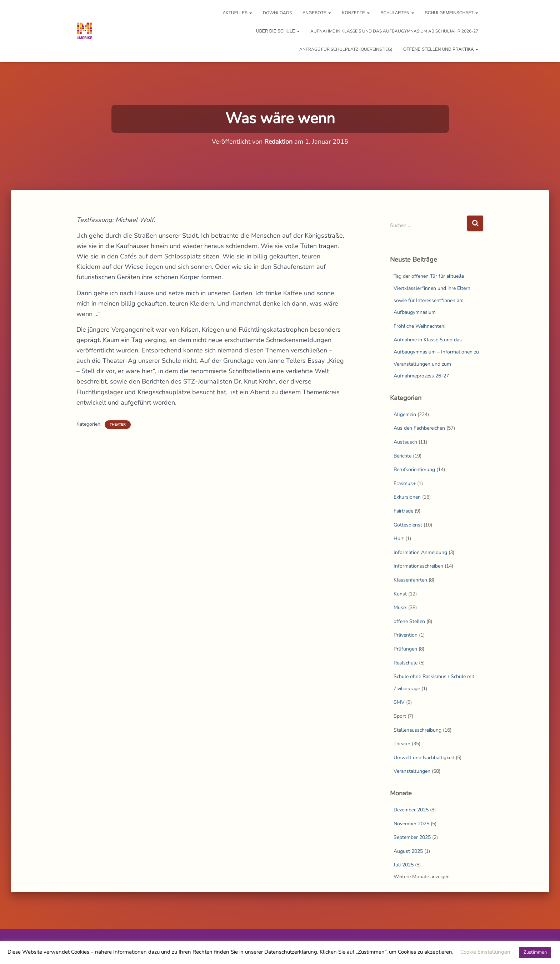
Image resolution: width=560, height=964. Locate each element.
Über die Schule (278, 31)
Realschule (406, 663)
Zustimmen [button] (535, 952)
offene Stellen (409, 621)
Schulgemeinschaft (452, 13)
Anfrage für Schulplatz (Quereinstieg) (346, 49)
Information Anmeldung (420, 552)
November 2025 (411, 824)
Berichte (402, 456)
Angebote (317, 13)
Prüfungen (405, 649)
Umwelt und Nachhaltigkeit (424, 758)
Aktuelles (238, 13)
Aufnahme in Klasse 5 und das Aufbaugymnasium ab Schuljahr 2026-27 (394, 31)
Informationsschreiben (418, 566)
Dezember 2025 (411, 810)
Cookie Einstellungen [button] (485, 952)
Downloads (277, 13)
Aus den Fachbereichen (419, 428)
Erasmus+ (405, 483)
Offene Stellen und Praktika (441, 49)
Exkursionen (407, 497)
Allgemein (405, 414)
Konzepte (356, 13)
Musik (400, 607)
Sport (400, 716)
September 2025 (412, 837)
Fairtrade (403, 511)
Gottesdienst (408, 525)
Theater (118, 425)
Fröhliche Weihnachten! (419, 326)
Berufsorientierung (414, 469)
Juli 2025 (404, 865)
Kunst (400, 594)
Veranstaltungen (412, 771)
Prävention (406, 635)
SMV (399, 702)
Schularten (397, 13)
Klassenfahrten (410, 580)
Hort (399, 538)
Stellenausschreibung (417, 730)
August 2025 (408, 851)
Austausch (405, 442)
